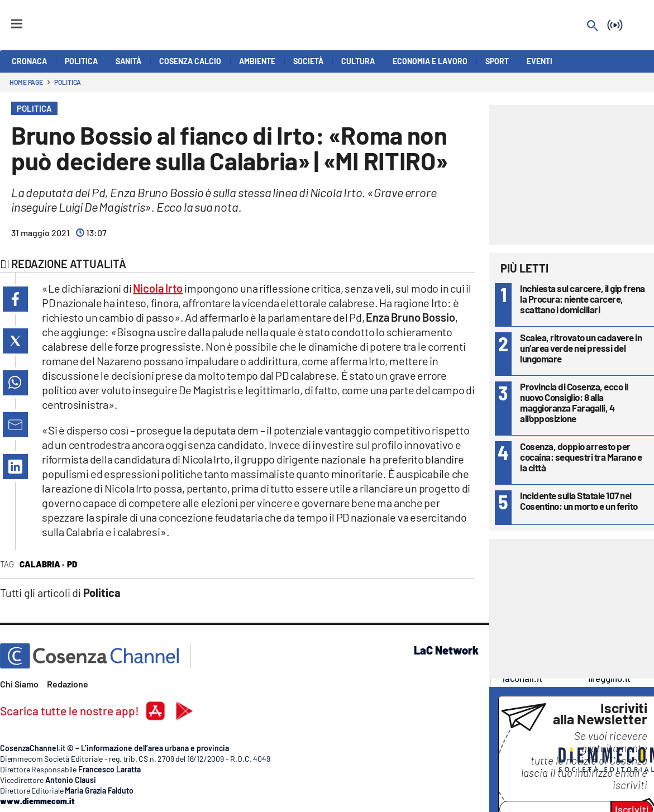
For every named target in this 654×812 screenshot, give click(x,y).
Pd (72, 564)
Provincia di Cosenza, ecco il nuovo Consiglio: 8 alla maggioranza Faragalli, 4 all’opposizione (574, 402)
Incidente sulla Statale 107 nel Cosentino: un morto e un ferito (579, 501)
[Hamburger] (6, 19)
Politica (68, 82)
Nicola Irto (158, 288)
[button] (15, 299)
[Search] (593, 27)
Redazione (68, 684)
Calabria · (42, 564)
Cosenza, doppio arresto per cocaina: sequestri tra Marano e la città (581, 457)
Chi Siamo (19, 684)
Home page (26, 82)
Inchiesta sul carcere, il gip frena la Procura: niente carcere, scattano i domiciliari (583, 299)
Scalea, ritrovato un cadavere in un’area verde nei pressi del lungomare (581, 348)
